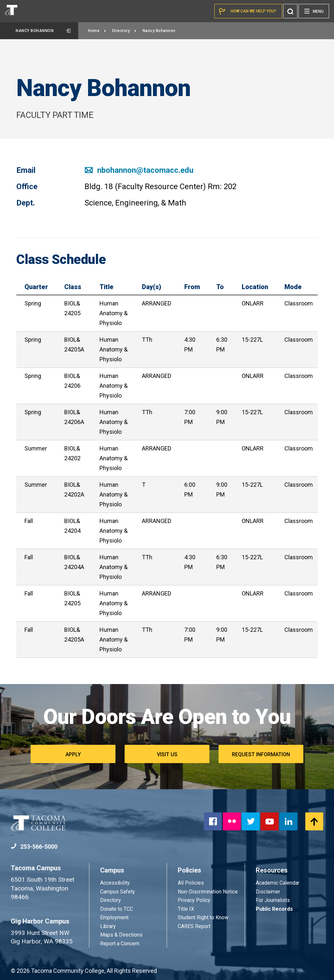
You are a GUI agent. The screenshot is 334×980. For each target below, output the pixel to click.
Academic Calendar (278, 883)
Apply (73, 754)
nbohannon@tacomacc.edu (139, 170)
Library (108, 926)
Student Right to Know (203, 917)
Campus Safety (118, 892)
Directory (124, 31)
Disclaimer (268, 892)
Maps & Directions (121, 935)
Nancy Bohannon (43, 31)
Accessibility (115, 883)
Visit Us (167, 754)
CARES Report (194, 926)
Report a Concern (120, 944)
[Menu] (314, 11)
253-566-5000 (34, 847)
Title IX (186, 909)
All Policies (191, 883)
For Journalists (273, 900)
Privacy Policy (194, 900)
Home (97, 31)
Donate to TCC (117, 909)
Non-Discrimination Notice (208, 892)
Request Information (261, 754)
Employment (114, 917)
